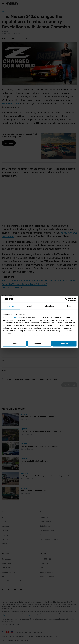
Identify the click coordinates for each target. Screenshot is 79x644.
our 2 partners (15, 318)
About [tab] (68, 306)
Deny (15, 343)
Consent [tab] (11, 306)
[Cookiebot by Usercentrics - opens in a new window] (67, 299)
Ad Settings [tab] (49, 306)
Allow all (64, 343)
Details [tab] (30, 306)
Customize (40, 343)
